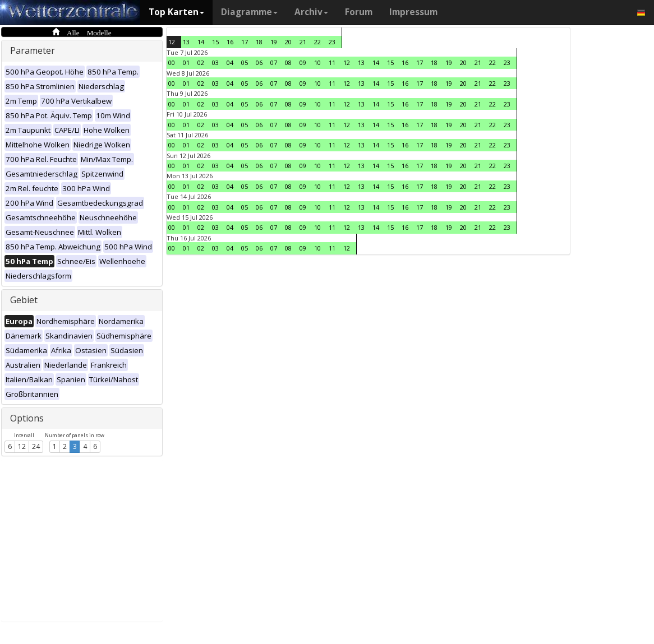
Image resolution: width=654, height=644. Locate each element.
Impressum (413, 12)
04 (230, 62)
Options (27, 418)
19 (274, 42)
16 (230, 42)
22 (317, 42)
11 (332, 62)
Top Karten (176, 12)
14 (201, 42)
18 (259, 42)
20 (288, 42)
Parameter (33, 50)
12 (22, 446)
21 (303, 42)
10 (317, 62)
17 (245, 42)
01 (186, 62)
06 (259, 62)
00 (172, 62)
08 (288, 62)
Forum (359, 12)
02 (201, 62)
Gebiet (24, 300)
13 (186, 42)
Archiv (311, 12)
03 (215, 62)
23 (332, 42)
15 (215, 42)
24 (36, 446)
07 (274, 62)
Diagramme (249, 12)
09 (303, 62)
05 (245, 62)
